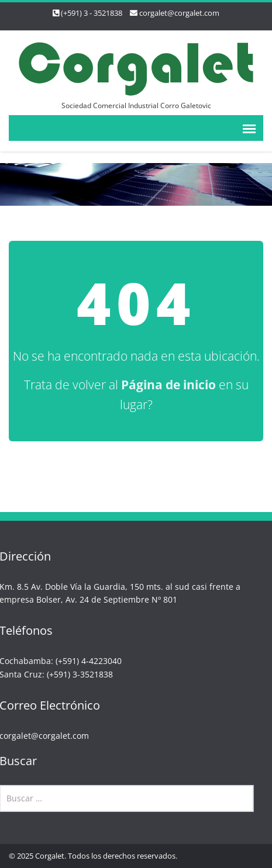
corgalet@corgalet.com (179, 13)
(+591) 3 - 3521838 (92, 13)
